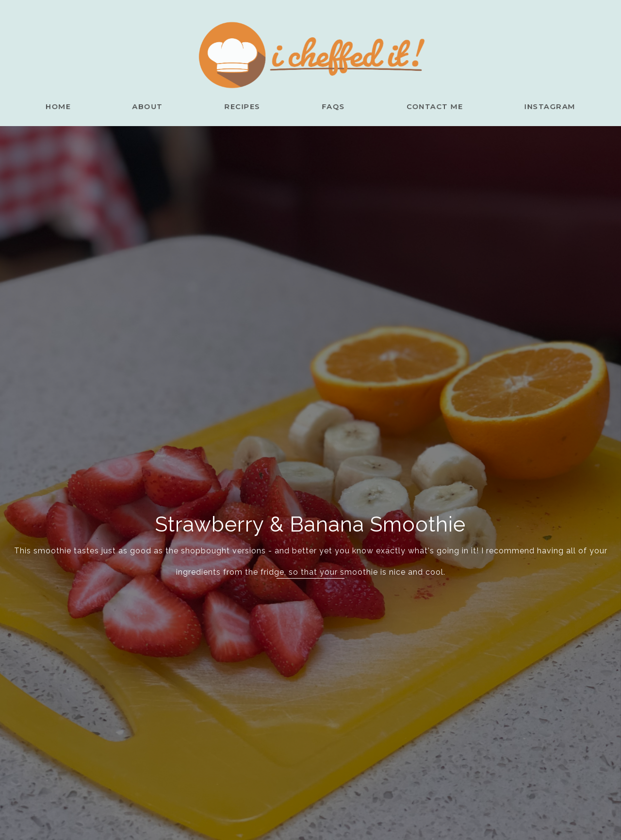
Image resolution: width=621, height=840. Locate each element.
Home (75, 106)
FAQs (332, 106)
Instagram (534, 106)
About (158, 106)
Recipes (247, 106)
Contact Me (426, 106)
